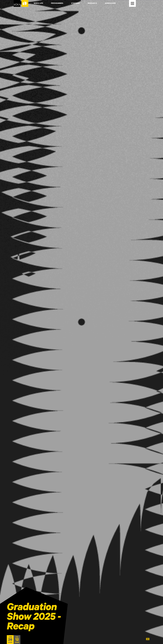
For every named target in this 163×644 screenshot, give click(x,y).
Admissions (110, 3)
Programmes (57, 3)
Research (92, 3)
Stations (76, 3)
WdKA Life (38, 3)
